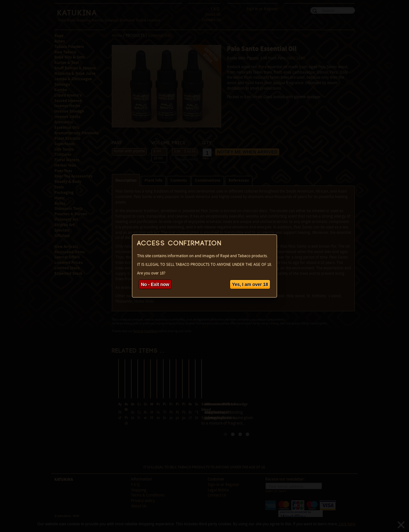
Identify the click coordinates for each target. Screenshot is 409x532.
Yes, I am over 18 (250, 284)
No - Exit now (155, 284)
